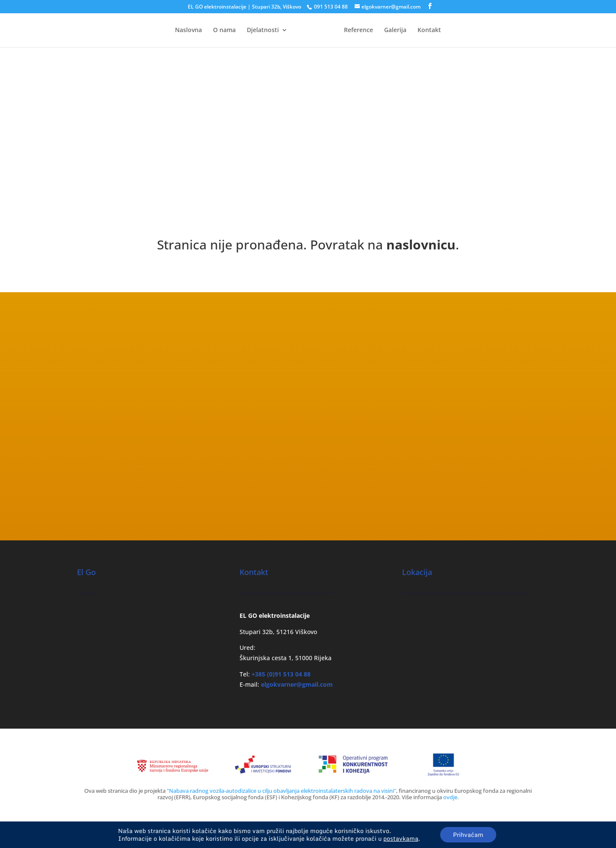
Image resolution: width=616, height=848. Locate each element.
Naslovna (188, 30)
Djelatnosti (263, 30)
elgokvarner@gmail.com (297, 684)
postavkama (401, 839)
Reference (358, 30)
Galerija (395, 30)
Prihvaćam (468, 835)
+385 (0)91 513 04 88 (281, 674)
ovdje (450, 797)
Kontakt (429, 30)
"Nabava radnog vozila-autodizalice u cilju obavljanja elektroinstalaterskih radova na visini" (281, 791)
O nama (224, 30)
